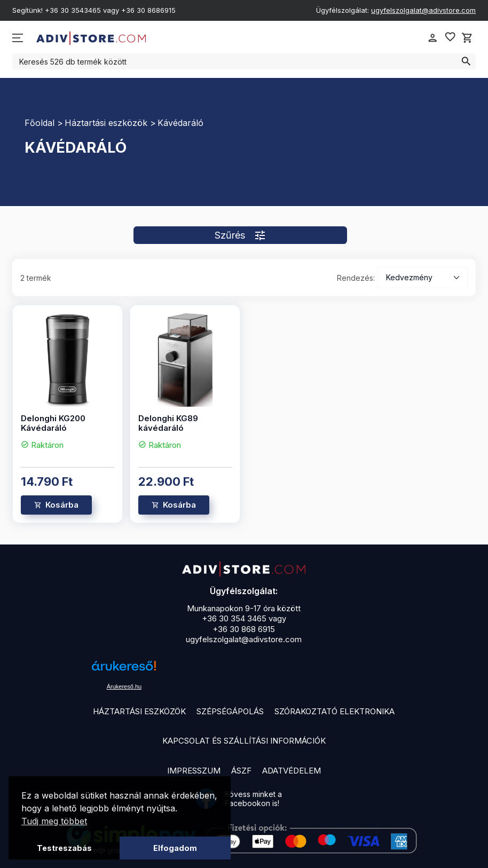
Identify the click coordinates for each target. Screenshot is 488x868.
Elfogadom (175, 848)
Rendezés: (356, 278)
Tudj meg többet (54, 821)
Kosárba (62, 505)
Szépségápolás (230, 711)
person (432, 38)
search (466, 61)
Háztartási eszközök (106, 123)
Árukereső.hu (124, 686)
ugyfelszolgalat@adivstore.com (423, 10)
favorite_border (450, 37)
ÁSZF (241, 771)
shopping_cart (467, 38)
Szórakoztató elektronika (334, 711)
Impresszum (194, 771)
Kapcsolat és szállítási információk (244, 741)
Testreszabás (64, 848)
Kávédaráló (180, 123)
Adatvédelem (292, 771)
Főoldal (40, 123)
